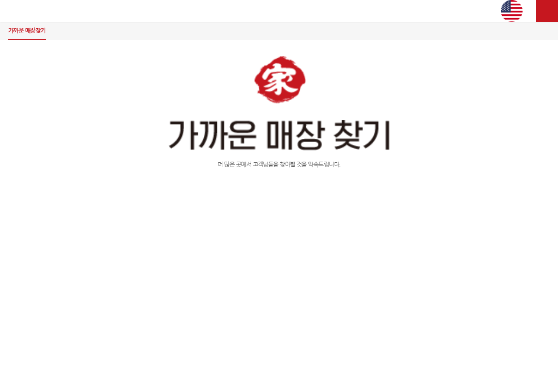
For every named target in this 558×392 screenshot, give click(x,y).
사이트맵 (547, 11)
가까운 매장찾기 (27, 31)
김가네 (279, 11)
